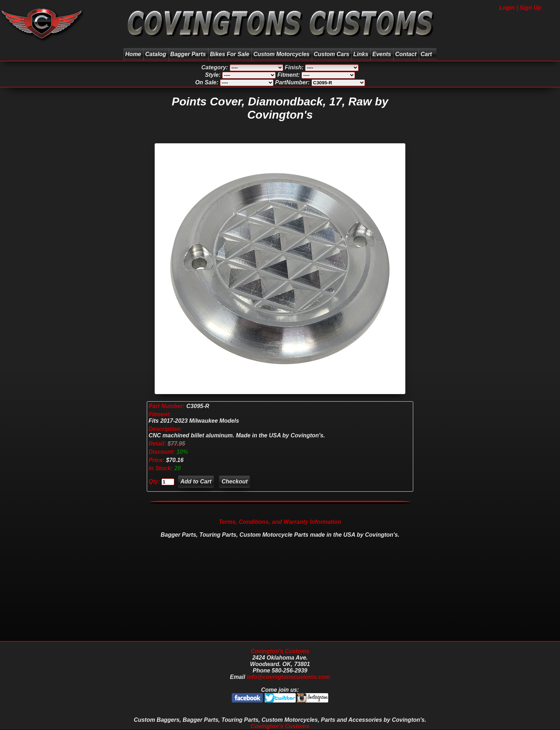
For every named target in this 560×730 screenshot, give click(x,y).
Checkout (234, 481)
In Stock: (161, 468)
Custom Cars (331, 54)
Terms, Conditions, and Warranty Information (280, 522)
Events (381, 54)
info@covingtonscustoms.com (288, 677)
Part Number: (167, 406)
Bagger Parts (188, 54)
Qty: (154, 481)
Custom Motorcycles (281, 54)
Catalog (156, 54)
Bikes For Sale (230, 54)
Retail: (157, 444)
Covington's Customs (280, 651)
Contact (406, 54)
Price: (156, 460)
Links (361, 54)
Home (133, 54)
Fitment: (160, 414)
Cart (427, 54)
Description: (165, 429)
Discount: (162, 452)
